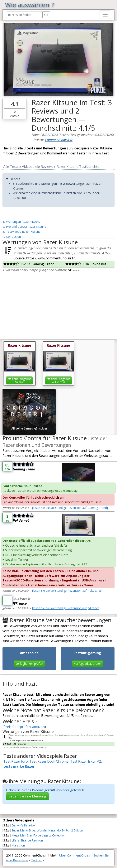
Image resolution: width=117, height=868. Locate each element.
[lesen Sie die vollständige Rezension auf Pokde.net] (67, 591)
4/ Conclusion (12, 237)
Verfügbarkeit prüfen (29, 664)
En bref (15, 179)
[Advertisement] (58, 307)
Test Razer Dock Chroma (49, 761)
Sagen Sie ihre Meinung (27, 796)
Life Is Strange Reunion (27, 840)
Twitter (36, 860)
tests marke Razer (19, 766)
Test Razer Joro (16, 761)
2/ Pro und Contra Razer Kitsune (24, 227)
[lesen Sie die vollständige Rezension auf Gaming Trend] (70, 508)
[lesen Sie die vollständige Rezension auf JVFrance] (66, 608)
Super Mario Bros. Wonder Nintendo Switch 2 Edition (47, 830)
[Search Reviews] (24, 15)
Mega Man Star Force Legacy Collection (39, 835)
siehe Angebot (19, 380)
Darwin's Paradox (23, 825)
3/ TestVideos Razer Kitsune (22, 232)
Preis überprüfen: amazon (24, 727)
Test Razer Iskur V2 (86, 761)
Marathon (18, 845)
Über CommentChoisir (75, 855)
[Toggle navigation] (105, 15)
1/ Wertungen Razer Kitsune (21, 222)
